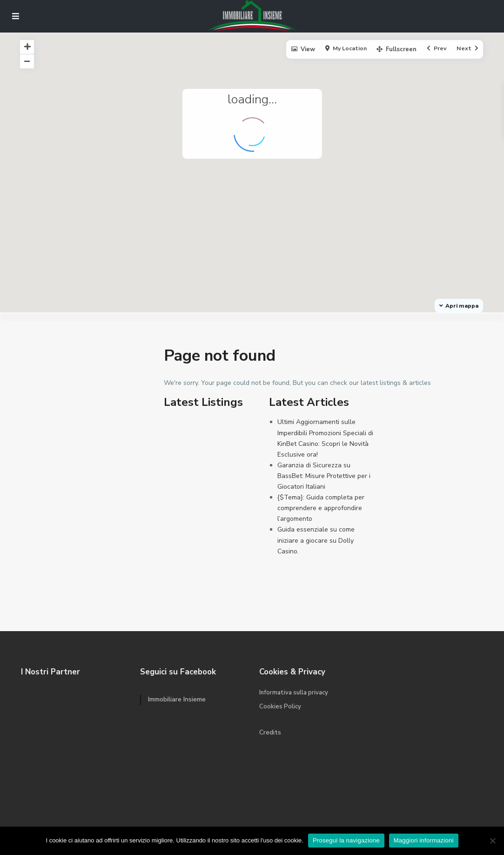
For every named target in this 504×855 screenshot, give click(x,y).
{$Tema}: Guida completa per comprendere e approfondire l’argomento (321, 508)
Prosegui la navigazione (346, 840)
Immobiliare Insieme (177, 699)
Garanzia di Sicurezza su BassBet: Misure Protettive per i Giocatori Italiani (324, 476)
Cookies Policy (280, 707)
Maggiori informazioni (424, 840)
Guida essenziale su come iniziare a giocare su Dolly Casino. (316, 540)
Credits (270, 732)
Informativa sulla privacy (294, 693)
